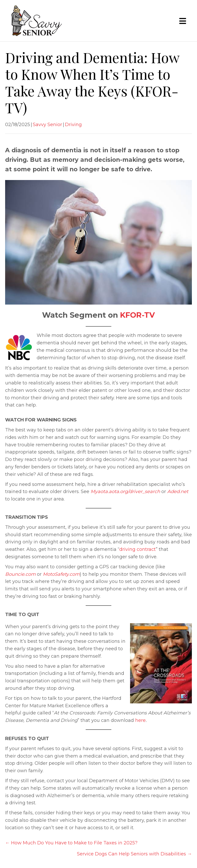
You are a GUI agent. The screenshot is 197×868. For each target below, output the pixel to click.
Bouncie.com (20, 574)
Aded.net (178, 492)
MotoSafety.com (61, 574)
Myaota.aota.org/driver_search (125, 492)
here (140, 720)
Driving (73, 125)
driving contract (137, 549)
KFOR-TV (137, 315)
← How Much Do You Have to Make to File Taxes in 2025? (71, 843)
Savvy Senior (47, 125)
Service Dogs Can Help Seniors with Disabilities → (134, 854)
